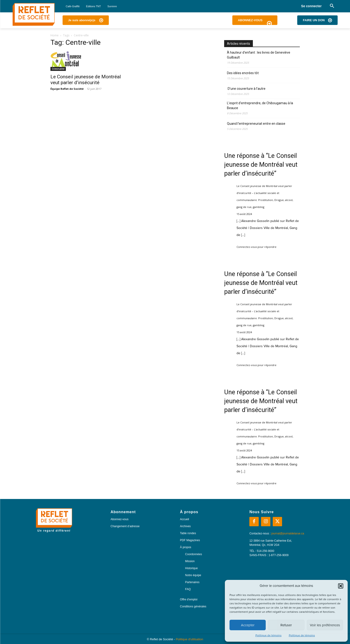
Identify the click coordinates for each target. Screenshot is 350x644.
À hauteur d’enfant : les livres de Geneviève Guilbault (259, 55)
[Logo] (34, 14)
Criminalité (58, 69)
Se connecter (311, 6)
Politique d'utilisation (189, 639)
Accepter (248, 625)
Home (55, 35)
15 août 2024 (244, 214)
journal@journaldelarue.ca (288, 533)
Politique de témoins (269, 635)
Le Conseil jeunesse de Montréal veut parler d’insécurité (86, 80)
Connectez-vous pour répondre (256, 247)
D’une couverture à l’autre (246, 89)
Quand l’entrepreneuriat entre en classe (256, 124)
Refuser (286, 625)
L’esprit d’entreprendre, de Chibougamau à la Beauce (260, 106)
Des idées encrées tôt (243, 73)
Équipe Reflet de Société (67, 89)
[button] (341, 586)
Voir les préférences (325, 625)
